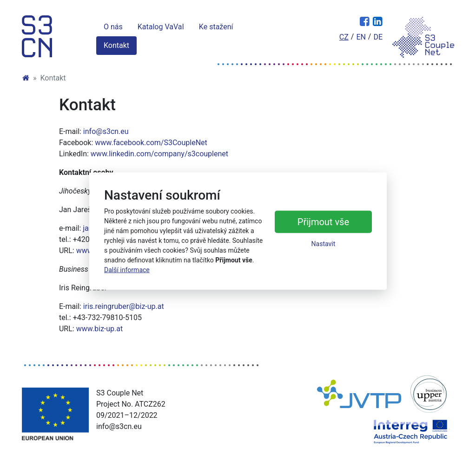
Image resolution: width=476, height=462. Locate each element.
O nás (113, 27)
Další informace (127, 270)
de (378, 37)
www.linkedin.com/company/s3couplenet (159, 154)
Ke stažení (216, 27)
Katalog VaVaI (161, 27)
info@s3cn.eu (106, 131)
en (361, 37)
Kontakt (116, 45)
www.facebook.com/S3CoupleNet (151, 143)
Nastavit (324, 244)
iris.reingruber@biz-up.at (124, 306)
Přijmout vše (323, 222)
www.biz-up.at (100, 329)
